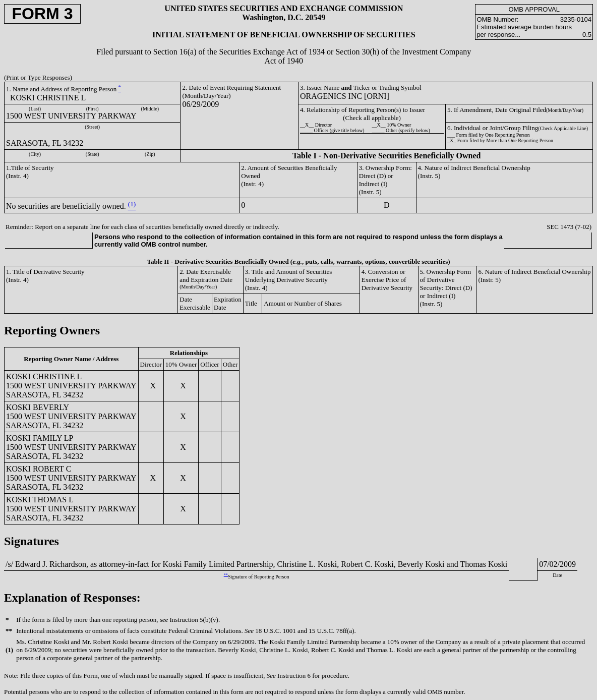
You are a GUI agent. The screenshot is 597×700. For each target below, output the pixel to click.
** (226, 575)
